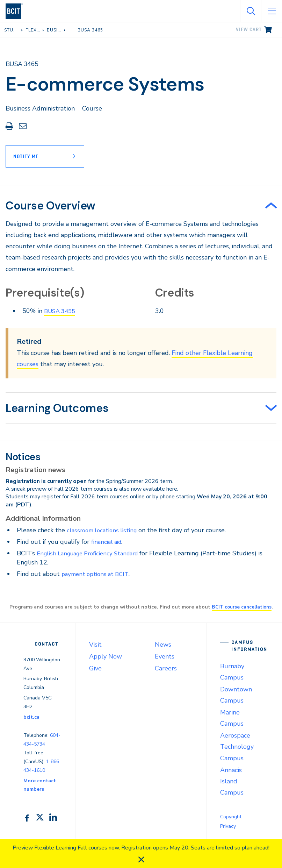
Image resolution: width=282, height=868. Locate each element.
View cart (249, 29)
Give (95, 668)
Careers (166, 668)
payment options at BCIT (98, 574)
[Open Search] (251, 11)
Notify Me (26, 156)
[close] (141, 860)
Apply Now (106, 656)
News (163, 645)
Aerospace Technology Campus (237, 747)
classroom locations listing (104, 530)
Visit (95, 645)
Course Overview (50, 206)
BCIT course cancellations (241, 607)
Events (165, 656)
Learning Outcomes (57, 408)
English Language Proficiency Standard (93, 553)
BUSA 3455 (61, 311)
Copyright (231, 817)
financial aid (108, 542)
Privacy (228, 826)
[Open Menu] (272, 11)
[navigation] (17, 11)
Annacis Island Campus (232, 781)
